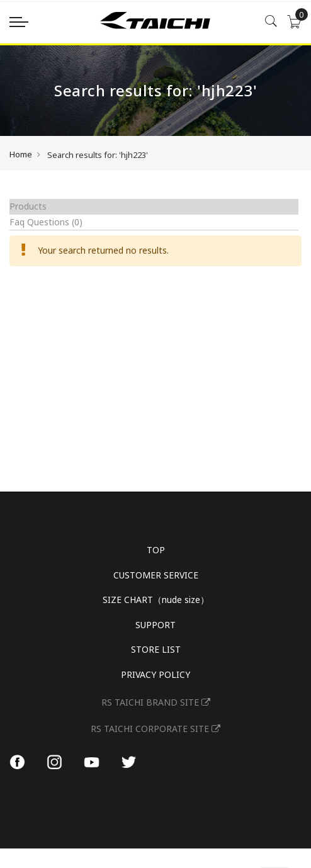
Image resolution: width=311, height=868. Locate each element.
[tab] (154, 207)
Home (21, 154)
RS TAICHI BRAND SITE (156, 702)
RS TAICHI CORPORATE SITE (155, 729)
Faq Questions (46, 222)
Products (28, 206)
